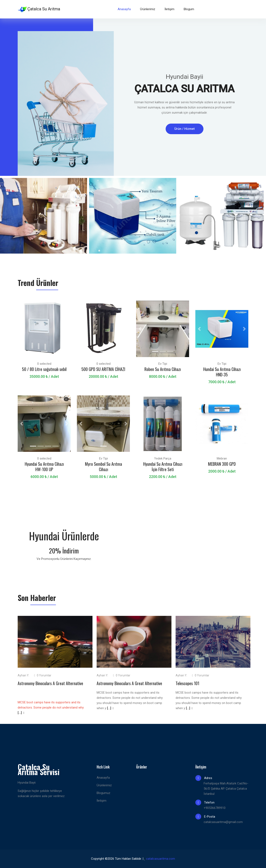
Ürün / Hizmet (185, 129)
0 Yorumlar (43, 675)
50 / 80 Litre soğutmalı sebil (44, 369)
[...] (21, 713)
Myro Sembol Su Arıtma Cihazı (103, 467)
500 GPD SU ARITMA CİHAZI (103, 369)
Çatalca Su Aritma (39, 9)
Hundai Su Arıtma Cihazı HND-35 (222, 372)
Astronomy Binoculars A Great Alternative (50, 683)
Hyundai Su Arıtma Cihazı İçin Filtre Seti (163, 467)
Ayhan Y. (23, 675)
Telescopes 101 (187, 683)
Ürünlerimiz (148, 9)
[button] (22, 329)
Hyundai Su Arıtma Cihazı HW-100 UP (44, 467)
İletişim (169, 9)
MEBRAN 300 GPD (222, 464)
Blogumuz (103, 793)
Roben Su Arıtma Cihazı (163, 369)
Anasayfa (124, 9)
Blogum (189, 9)
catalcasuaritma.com (161, 859)
